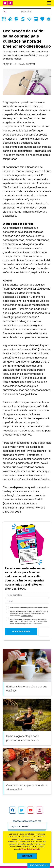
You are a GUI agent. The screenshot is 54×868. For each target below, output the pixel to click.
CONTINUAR (27, 856)
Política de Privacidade (30, 849)
